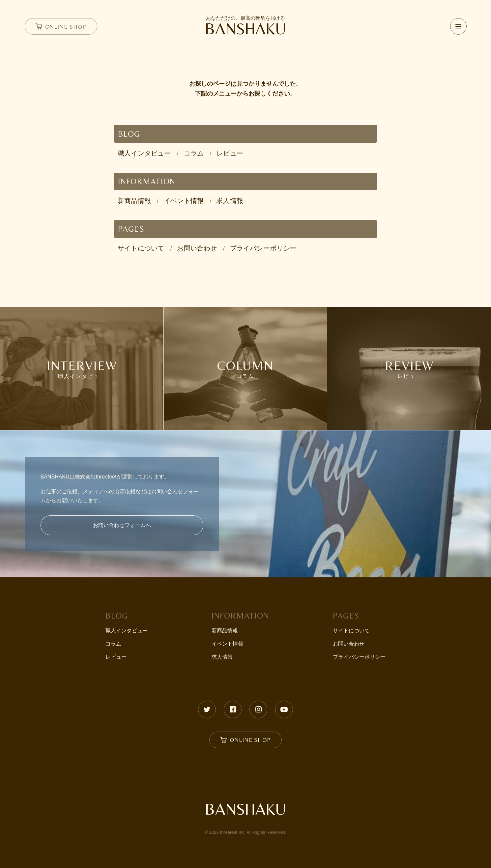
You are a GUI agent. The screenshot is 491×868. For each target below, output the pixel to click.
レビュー (230, 153)
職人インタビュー (144, 153)
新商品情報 (134, 201)
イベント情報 (184, 201)
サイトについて (141, 248)
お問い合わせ (197, 248)
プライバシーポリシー (263, 248)
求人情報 (230, 201)
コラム (194, 153)
